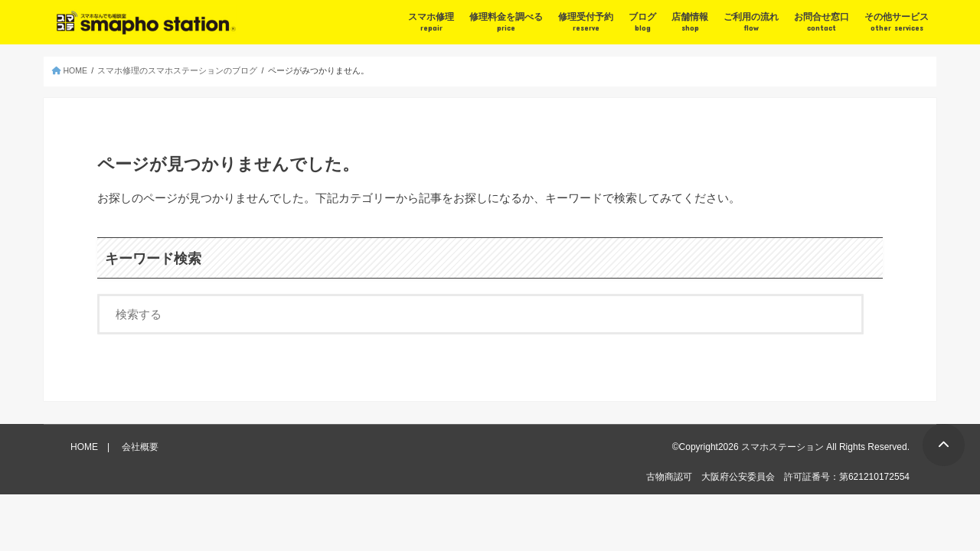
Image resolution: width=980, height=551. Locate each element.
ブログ (642, 22)
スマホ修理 (431, 22)
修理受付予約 (586, 22)
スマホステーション (782, 447)
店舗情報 (690, 22)
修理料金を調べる (506, 22)
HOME (84, 447)
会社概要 (140, 447)
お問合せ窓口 (822, 22)
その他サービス (897, 22)
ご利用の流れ (751, 22)
